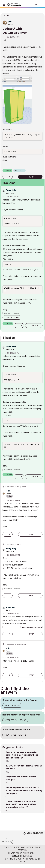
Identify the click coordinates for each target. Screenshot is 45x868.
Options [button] (41, 15)
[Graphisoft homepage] (33, 838)
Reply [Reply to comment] (35, 328)
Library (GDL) (19, 171)
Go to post (13, 320)
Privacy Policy (15, 857)
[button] (17, 99)
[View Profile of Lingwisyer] (11, 611)
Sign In (41, 5)
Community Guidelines (22, 860)
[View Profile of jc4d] (10, 22)
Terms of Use (29, 857)
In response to (15, 490)
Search (28, 5)
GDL (7, 765)
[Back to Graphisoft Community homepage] (15, 4)
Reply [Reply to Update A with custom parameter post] (32, 177)
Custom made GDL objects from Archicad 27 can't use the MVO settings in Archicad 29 (21, 808)
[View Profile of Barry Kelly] (11, 191)
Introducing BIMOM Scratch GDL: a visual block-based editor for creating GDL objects (24, 794)
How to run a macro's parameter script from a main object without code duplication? (22, 758)
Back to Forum (12, 709)
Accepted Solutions (15, 724)
